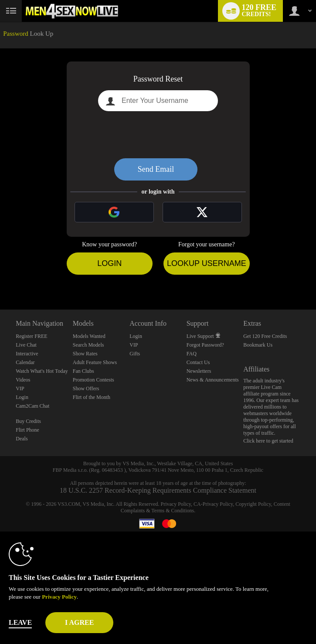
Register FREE (31, 336)
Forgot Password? (205, 345)
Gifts (135, 354)
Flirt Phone (27, 430)
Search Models (88, 345)
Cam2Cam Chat (32, 406)
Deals (22, 439)
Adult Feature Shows (95, 362)
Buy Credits (28, 421)
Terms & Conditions (173, 511)
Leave (20, 622)
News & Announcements (213, 380)
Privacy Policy (176, 504)
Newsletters (199, 371)
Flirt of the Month (92, 397)
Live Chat (26, 345)
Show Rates (85, 354)
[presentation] (158, 135)
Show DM (0, 277)
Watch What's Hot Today (42, 371)
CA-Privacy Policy (213, 504)
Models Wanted (89, 336)
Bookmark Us (258, 345)
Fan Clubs (83, 371)
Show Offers (86, 388)
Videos (23, 380)
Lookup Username (207, 263)
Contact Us (198, 362)
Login (109, 263)
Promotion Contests (93, 380)
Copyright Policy (253, 504)
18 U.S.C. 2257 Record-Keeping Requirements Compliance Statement (158, 490)
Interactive (27, 354)
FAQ (192, 354)
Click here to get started (268, 441)
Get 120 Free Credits (265, 336)
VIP (20, 388)
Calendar (25, 362)
